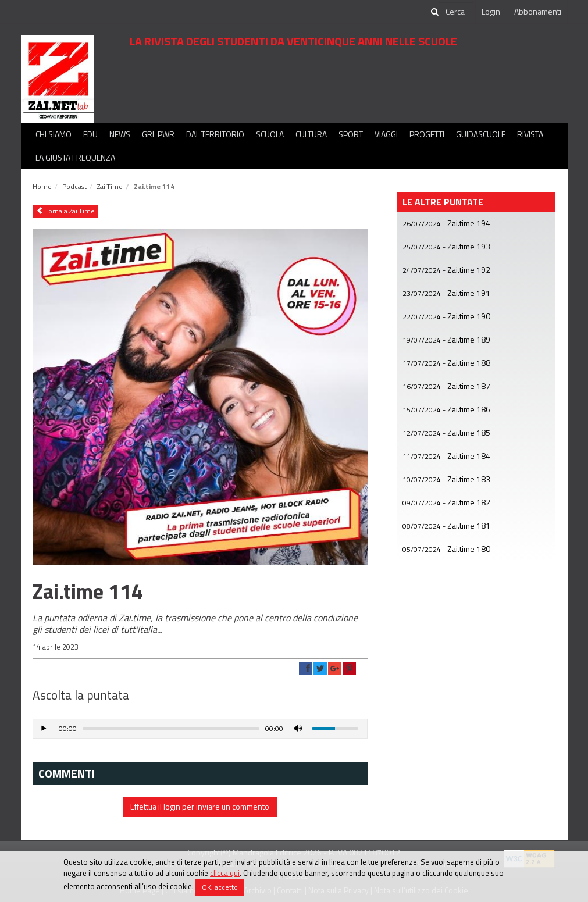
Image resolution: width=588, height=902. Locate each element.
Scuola (270, 134)
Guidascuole (481, 134)
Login (491, 11)
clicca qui (225, 873)
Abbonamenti (538, 11)
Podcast (74, 186)
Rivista (530, 134)
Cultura (311, 134)
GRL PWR (158, 134)
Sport (351, 134)
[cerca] (456, 12)
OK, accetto (220, 887)
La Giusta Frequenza (75, 157)
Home (42, 186)
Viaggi (386, 134)
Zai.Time (110, 186)
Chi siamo (54, 134)
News (120, 134)
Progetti (427, 134)
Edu (90, 134)
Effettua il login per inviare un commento (200, 806)
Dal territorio (215, 134)
